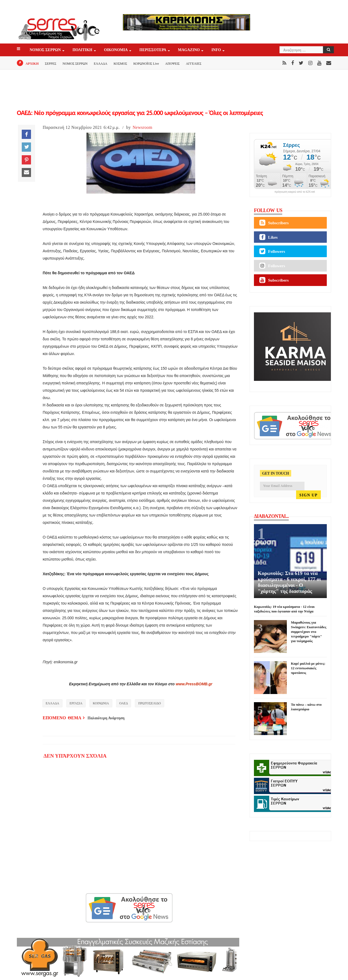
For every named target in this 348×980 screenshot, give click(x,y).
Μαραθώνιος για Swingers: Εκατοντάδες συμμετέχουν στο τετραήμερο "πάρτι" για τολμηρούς (309, 632)
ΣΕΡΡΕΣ (51, 64)
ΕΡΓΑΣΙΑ (76, 703)
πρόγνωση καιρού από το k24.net (295, 192)
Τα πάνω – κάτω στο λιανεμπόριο (306, 707)
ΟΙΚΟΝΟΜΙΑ (116, 50)
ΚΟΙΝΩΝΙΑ (101, 703)
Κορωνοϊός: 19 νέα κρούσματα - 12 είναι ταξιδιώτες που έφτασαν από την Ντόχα (284, 609)
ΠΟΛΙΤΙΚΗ (83, 50)
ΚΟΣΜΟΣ (120, 64)
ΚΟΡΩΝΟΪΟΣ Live (146, 64)
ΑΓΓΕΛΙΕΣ (194, 64)
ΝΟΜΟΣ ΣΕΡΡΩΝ (46, 50)
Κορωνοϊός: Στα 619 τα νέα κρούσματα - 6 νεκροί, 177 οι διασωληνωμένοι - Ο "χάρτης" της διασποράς (289, 582)
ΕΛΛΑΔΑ (101, 64)
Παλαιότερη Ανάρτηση (106, 718)
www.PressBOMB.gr (194, 684)
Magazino (189, 50)
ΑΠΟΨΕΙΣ (173, 64)
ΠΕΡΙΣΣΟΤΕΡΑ (153, 50)
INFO (217, 50)
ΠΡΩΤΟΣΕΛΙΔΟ (149, 703)
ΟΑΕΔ (124, 703)
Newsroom (143, 127)
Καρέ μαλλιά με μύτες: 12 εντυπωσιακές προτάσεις (308, 668)
